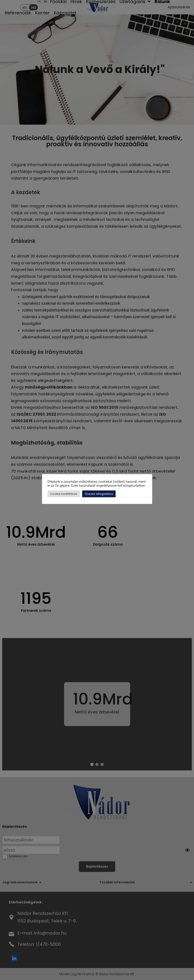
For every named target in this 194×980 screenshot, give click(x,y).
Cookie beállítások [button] (64, 494)
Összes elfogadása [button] (99, 494)
